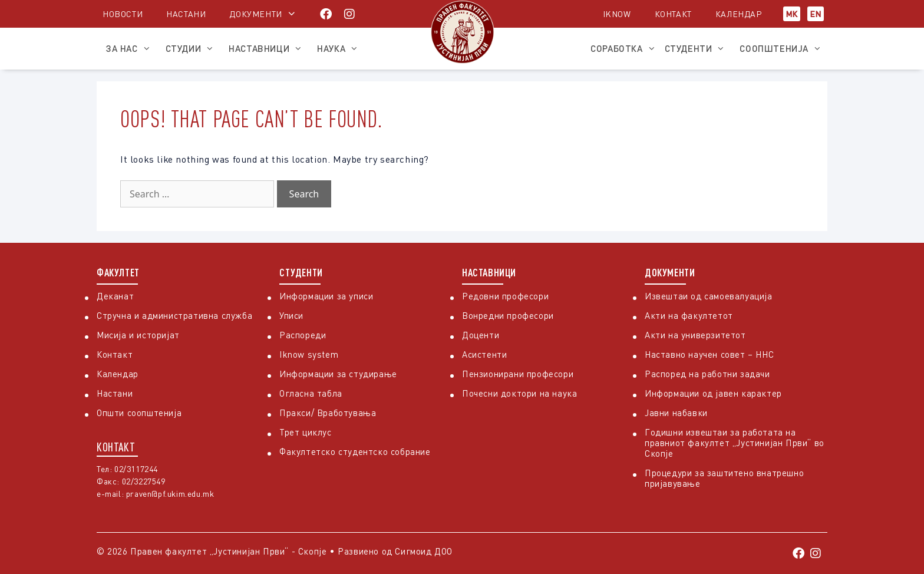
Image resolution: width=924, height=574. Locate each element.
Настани (186, 14)
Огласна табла (311, 393)
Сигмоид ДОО (424, 551)
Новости (123, 14)
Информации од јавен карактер (713, 393)
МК (792, 14)
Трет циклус (306, 432)
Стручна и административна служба (174, 315)
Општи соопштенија (139, 413)
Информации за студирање (338, 374)
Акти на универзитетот (695, 335)
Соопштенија (783, 48)
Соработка (623, 48)
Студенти (698, 48)
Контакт (673, 14)
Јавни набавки (676, 413)
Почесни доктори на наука (519, 393)
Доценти (481, 335)
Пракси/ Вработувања (328, 413)
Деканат (115, 296)
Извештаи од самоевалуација (709, 296)
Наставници (268, 48)
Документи (255, 14)
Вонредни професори (508, 315)
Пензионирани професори (518, 374)
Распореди (303, 335)
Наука (341, 48)
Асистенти (484, 354)
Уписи (291, 315)
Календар (739, 14)
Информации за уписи (326, 296)
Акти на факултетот (689, 315)
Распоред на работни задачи (707, 374)
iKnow (617, 14)
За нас (131, 48)
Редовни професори (505, 296)
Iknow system (309, 354)
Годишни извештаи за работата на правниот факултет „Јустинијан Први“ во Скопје (735, 443)
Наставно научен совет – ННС (709, 354)
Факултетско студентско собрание (355, 451)
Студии (193, 48)
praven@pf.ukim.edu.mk (170, 494)
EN (816, 14)
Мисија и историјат (138, 335)
